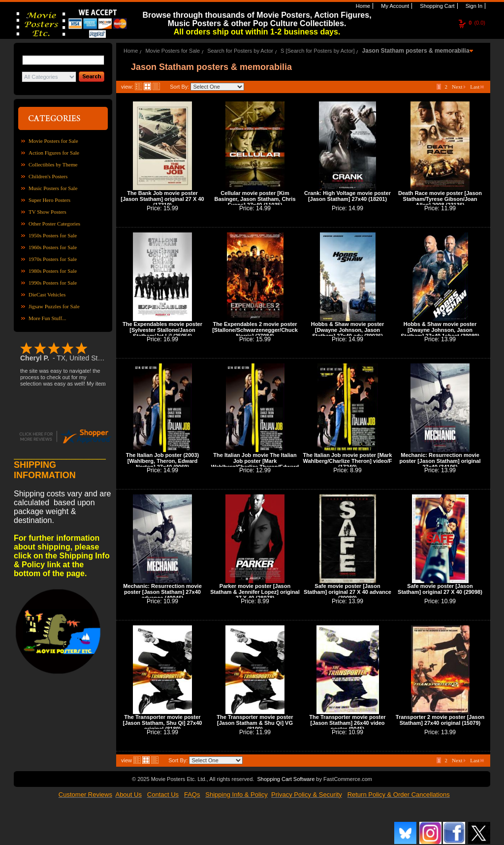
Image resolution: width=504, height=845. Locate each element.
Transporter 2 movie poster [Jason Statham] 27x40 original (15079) (440, 720)
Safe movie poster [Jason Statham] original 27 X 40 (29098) (440, 589)
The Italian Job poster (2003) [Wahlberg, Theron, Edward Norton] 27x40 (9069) (163, 461)
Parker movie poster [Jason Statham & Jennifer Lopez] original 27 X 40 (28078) (255, 592)
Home (362, 6)
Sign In (473, 6)
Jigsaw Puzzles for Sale (54, 306)
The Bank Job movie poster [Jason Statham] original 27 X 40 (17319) (162, 199)
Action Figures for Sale (54, 153)
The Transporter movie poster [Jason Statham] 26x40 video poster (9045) (347, 723)
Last (477, 87)
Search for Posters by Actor (240, 51)
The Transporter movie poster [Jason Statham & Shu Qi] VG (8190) (255, 723)
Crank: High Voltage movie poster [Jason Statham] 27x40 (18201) (347, 196)
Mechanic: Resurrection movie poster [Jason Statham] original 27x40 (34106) (440, 461)
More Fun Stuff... (47, 318)
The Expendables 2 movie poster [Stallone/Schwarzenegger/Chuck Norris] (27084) (255, 330)
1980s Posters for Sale (53, 271)
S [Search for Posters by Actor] (317, 51)
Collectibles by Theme (53, 164)
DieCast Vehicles (47, 294)
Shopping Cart (436, 6)
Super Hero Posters (49, 200)
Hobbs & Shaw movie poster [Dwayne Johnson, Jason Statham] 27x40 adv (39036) (348, 330)
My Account (394, 6)
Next (459, 87)
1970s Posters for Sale (53, 259)
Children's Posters (48, 176)
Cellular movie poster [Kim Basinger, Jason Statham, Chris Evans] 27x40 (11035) (255, 199)
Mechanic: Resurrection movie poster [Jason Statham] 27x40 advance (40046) (162, 592)
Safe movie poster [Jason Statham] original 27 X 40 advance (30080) (347, 592)
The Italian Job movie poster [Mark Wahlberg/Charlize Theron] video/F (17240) (347, 461)
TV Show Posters (47, 212)
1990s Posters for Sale (53, 283)
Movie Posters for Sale (53, 141)
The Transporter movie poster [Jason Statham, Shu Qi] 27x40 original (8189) (163, 723)
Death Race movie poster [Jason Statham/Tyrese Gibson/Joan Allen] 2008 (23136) (440, 199)
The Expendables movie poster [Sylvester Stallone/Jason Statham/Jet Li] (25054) (162, 330)
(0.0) (477, 23)
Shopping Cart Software (286, 779)
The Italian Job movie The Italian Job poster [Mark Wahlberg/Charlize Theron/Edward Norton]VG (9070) (255, 464)
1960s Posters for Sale (53, 247)
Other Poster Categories (54, 224)
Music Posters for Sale (53, 188)
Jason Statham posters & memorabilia (416, 51)
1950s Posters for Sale (53, 235)
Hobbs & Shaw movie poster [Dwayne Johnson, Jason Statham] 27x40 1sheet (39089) (440, 330)
